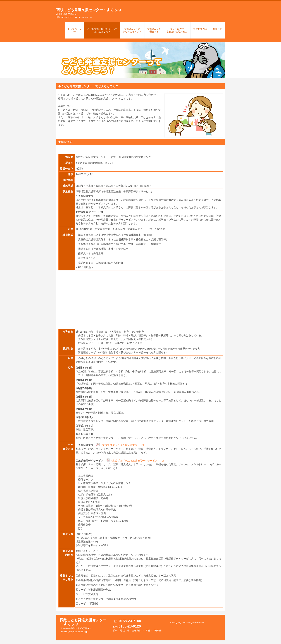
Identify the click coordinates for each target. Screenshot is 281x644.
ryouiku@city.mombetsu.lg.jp (72, 632)
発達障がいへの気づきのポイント (132, 30)
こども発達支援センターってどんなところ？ (102, 30)
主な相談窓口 (200, 29)
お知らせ (217, 29)
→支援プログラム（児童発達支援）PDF (122, 445)
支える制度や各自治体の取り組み (177, 30)
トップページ (75, 30)
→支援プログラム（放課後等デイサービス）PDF (137, 461)
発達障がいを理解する (154, 30)
